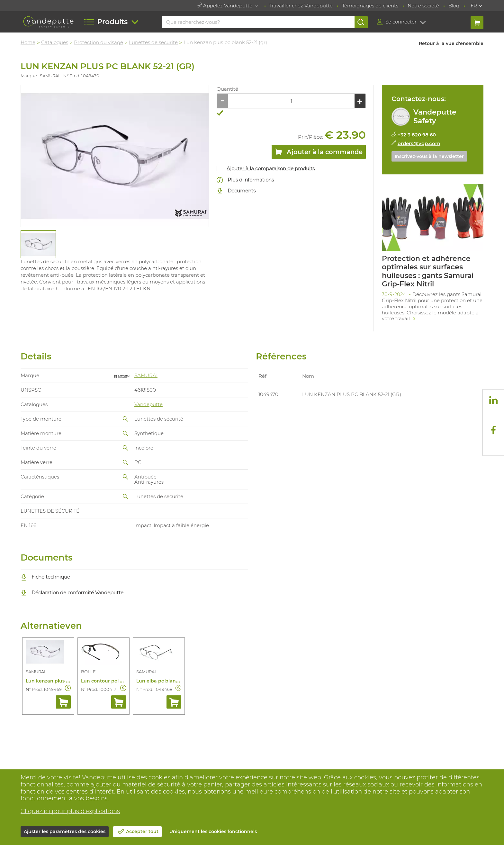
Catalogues (55, 42)
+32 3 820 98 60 (417, 135)
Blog (454, 6)
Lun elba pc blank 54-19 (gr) (169, 681)
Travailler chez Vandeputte (301, 6)
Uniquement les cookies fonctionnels (213, 831)
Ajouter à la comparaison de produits (271, 168)
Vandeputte (148, 404)
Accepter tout (142, 831)
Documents (236, 191)
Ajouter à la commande (319, 153)
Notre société (423, 6)
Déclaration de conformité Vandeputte (72, 593)
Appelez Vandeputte (225, 6)
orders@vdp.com (419, 143)
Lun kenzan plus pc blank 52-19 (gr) (67, 681)
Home (28, 42)
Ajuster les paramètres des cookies (65, 831)
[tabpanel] (38, 244)
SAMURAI (146, 375)
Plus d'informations (245, 180)
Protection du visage (99, 42)
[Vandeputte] (48, 22)
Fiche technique (45, 577)
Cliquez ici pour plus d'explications (70, 811)
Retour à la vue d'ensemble (451, 43)
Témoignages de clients (370, 6)
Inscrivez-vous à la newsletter (429, 156)
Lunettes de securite (153, 42)
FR (474, 6)
